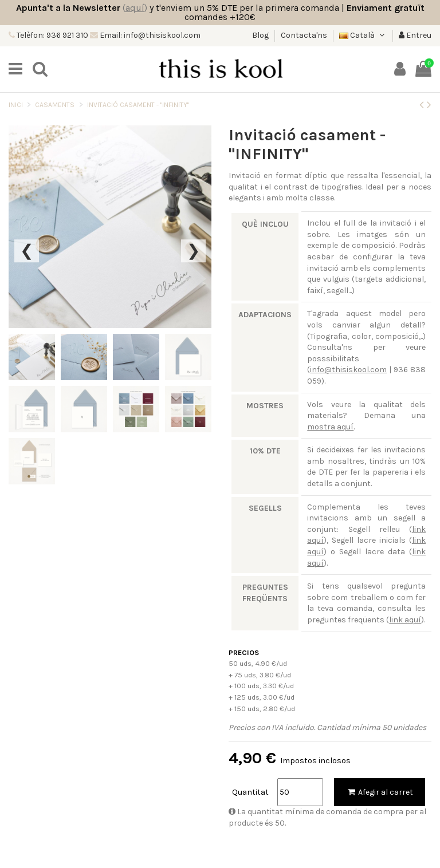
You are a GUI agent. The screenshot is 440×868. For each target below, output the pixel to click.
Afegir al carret (380, 792)
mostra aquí (330, 427)
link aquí (405, 620)
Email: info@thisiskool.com (149, 35)
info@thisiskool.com (348, 370)
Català (363, 35)
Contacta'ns (304, 35)
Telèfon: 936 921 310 (52, 35)
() (135, 8)
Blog (261, 35)
